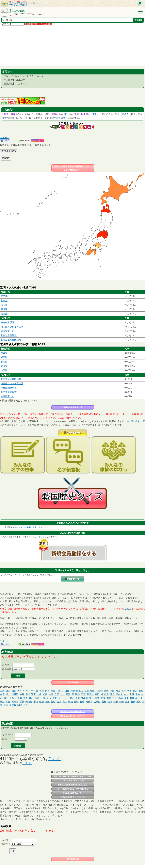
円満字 (89, 702)
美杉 (53, 702)
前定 (72, 698)
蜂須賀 (29, 702)
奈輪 (103, 698)
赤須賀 (15, 702)
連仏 (49, 698)
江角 (47, 702)
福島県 (4, 314)
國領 (14, 691)
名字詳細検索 (73, 682)
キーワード (8, 735)
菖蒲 (37, 698)
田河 (83, 694)
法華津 (99, 691)
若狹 (133, 702)
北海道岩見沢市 (9, 335)
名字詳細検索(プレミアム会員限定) (38, 24)
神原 (51, 694)
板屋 (6, 705)
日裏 (57, 694)
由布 (109, 698)
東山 (8, 691)
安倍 (124, 114)
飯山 (92, 691)
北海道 (5, 114)
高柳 (65, 702)
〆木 (54, 698)
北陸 (65, 114)
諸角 (129, 691)
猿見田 (15, 694)
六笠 (115, 698)
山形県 (75, 114)
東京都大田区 (8, 322)
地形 (65, 118)
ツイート (5, 138)
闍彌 (20, 705)
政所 (2, 691)
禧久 (112, 691)
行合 (116, 702)
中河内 (27, 691)
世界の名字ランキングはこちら (73, 797)
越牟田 (84, 698)
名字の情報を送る (8, 151)
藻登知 (90, 694)
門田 (118, 691)
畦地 (106, 691)
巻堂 (22, 694)
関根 (71, 702)
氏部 (141, 698)
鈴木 (43, 698)
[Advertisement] (72, 46)
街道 (58, 118)
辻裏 (33, 694)
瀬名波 (80, 691)
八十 (126, 694)
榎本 (20, 691)
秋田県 (85, 114)
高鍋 (121, 702)
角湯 (53, 691)
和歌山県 (56, 114)
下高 (12, 698)
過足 (47, 691)
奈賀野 (13, 705)
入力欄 (6, 665)
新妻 (68, 694)
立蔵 (82, 702)
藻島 (112, 694)
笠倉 (91, 698)
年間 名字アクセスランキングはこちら (73, 785)
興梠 (6, 698)
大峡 (138, 694)
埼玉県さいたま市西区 (12, 327)
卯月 (60, 698)
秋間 (97, 698)
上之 (59, 702)
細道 (106, 694)
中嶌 (2, 694)
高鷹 (87, 691)
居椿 (104, 702)
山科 (36, 702)
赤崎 (73, 691)
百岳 (127, 702)
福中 (76, 702)
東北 (95, 114)
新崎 (141, 691)
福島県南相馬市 (9, 388)
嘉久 (25, 698)
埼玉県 (4, 305)
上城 (62, 694)
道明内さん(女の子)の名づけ (73, 716)
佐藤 (41, 702)
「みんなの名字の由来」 (27, 527)
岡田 (97, 694)
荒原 (78, 698)
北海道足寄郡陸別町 (11, 340)
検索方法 (7, 669)
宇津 (41, 691)
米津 (45, 694)
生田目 (97, 702)
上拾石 (60, 691)
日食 (67, 691)
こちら (128, 609)
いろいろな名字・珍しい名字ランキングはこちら (73, 776)
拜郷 (120, 698)
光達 (124, 691)
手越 (22, 702)
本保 (8, 702)
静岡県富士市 (8, 331)
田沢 (2, 702)
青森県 (14, 114)
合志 (135, 691)
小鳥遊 (19, 698)
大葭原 (35, 691)
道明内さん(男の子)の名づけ (73, 712)
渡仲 (132, 698)
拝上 (8, 694)
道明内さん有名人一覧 (73, 407)
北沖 (132, 694)
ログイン (42, 537)
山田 (66, 698)
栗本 (139, 702)
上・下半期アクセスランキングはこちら (73, 789)
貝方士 (27, 705)
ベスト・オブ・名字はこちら (73, 781)
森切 (28, 694)
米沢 (31, 698)
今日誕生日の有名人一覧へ (73, 793)
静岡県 (4, 309)
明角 (78, 694)
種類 (5, 739)
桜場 (110, 702)
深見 (126, 698)
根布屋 (119, 694)
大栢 (39, 694)
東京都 (4, 296)
